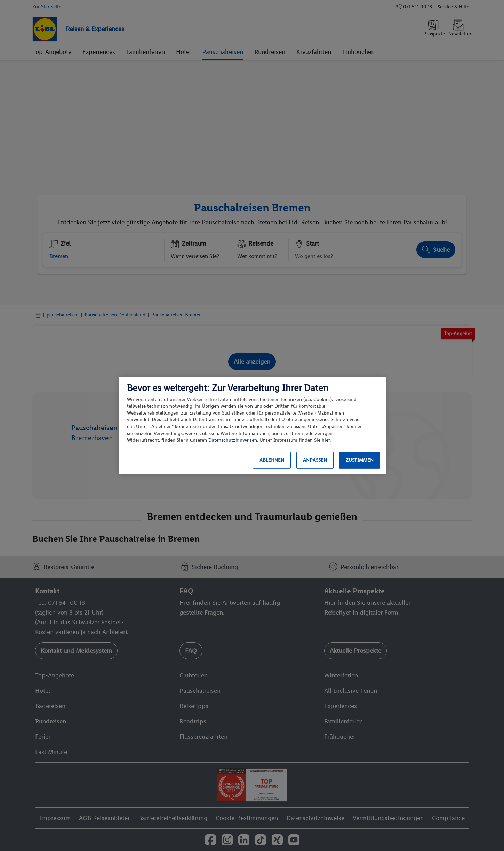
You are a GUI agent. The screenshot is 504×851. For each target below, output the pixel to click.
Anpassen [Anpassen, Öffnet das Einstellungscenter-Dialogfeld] (315, 460)
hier (326, 440)
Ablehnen (272, 460)
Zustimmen (360, 460)
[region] (252, 425)
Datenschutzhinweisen (233, 440)
